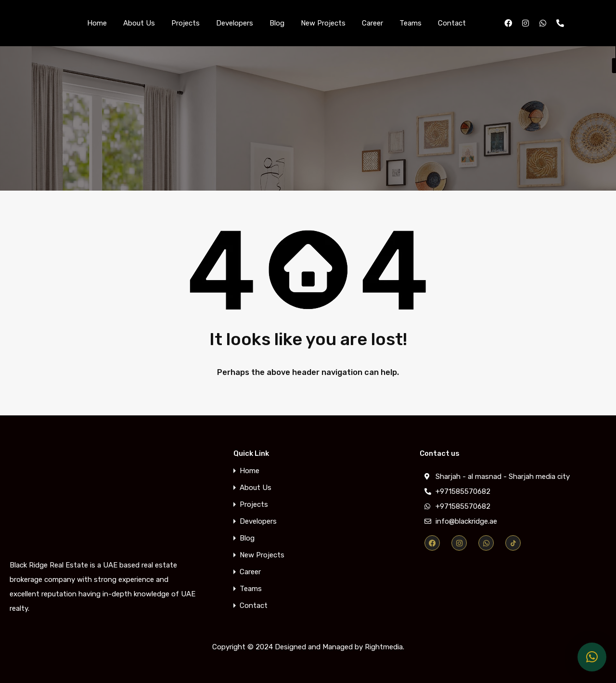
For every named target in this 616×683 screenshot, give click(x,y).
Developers (235, 23)
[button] (592, 657)
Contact (452, 23)
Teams (411, 23)
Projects (186, 23)
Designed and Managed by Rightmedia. (340, 647)
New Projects (323, 23)
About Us (139, 23)
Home (97, 23)
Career (372, 23)
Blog (277, 23)
